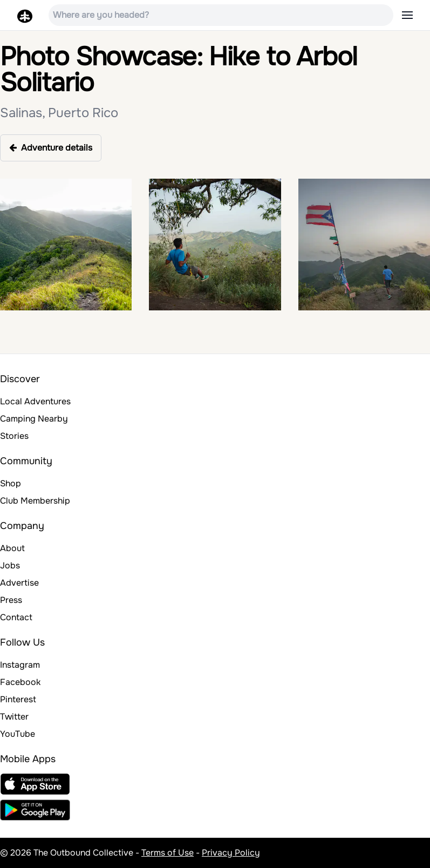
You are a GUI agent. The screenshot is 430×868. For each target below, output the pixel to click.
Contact (16, 617)
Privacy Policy (231, 853)
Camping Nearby (34, 419)
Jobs (10, 565)
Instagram (20, 665)
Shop (11, 483)
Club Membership (35, 501)
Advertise (19, 583)
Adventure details (51, 148)
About (12, 548)
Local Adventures (35, 401)
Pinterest (18, 699)
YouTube (18, 734)
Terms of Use (168, 853)
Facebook (20, 682)
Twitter (14, 717)
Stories (14, 436)
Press (11, 600)
